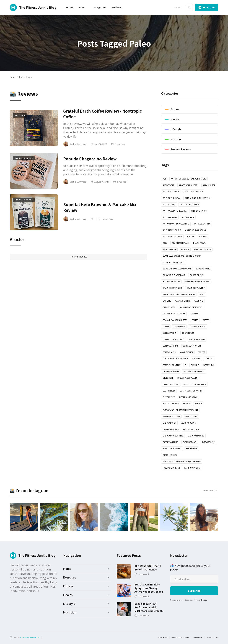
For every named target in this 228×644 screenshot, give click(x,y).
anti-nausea (188, 217)
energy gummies (189, 423)
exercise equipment (172, 449)
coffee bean (179, 327)
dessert (195, 365)
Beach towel (199, 243)
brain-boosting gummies (197, 282)
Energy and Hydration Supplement (180, 410)
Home (70, 7)
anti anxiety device (189, 204)
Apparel (191, 237)
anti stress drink (172, 230)
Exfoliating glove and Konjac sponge (182, 461)
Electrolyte (169, 397)
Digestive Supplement (188, 378)
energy (187, 404)
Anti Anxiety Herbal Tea (175, 211)
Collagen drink (197, 339)
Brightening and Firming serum (179, 294)
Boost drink (196, 275)
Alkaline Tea (209, 185)
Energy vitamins (196, 436)
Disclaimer (198, 638)
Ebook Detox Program (195, 384)
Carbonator (169, 307)
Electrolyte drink (188, 397)
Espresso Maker (171, 442)
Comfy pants (169, 352)
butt (202, 294)
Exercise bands (190, 442)
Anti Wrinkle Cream (172, 237)
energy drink (191, 416)
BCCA (165, 243)
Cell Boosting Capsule (174, 314)
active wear (169, 185)
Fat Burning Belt (193, 468)
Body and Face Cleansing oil (177, 269)
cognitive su (188, 333)
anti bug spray (199, 211)
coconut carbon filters (175, 320)
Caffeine (167, 301)
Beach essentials (180, 243)
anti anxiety (169, 204)
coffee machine (170, 333)
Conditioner (187, 352)
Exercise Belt (208, 442)
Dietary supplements (194, 372)
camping (199, 301)
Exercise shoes (170, 455)
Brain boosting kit (173, 288)
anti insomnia (170, 217)
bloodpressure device (174, 262)
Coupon (196, 359)
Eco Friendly (169, 391)
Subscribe (209, 7)
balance (203, 237)
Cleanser (194, 314)
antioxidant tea (202, 224)
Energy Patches (191, 429)
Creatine (209, 359)
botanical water (171, 282)
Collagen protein (192, 346)
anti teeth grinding (195, 230)
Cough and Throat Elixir (175, 359)
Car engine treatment (191, 307)
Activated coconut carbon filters (188, 179)
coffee (195, 320)
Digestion (168, 378)
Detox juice (209, 365)
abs (165, 179)
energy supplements (173, 436)
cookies (201, 352)
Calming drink (182, 301)
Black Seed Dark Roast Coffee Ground (182, 256)
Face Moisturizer (171, 468)
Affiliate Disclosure (180, 638)
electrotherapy (171, 404)
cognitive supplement (174, 339)
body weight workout (174, 275)
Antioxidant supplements (176, 224)
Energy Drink (169, 423)
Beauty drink (169, 249)
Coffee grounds (197, 327)
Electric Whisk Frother (191, 391)
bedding (185, 249)
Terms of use (162, 638)
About (83, 7)
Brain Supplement (196, 288)
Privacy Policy (200, 600)
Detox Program (171, 372)
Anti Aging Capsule (193, 192)
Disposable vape (171, 384)
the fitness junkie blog (29, 637)
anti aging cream (172, 198)
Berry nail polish (202, 249)
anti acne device (171, 192)
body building (203, 269)
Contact (178, 7)
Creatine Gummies (172, 365)
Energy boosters (171, 416)
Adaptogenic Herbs (189, 185)
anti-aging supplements (197, 198)
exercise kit (192, 449)
